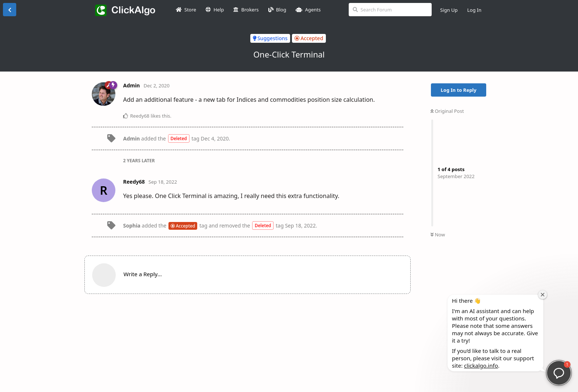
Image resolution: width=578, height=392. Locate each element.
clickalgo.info (481, 365)
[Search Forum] (390, 10)
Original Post (447, 111)
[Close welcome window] (543, 295)
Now (438, 235)
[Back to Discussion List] (10, 10)
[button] (559, 373)
